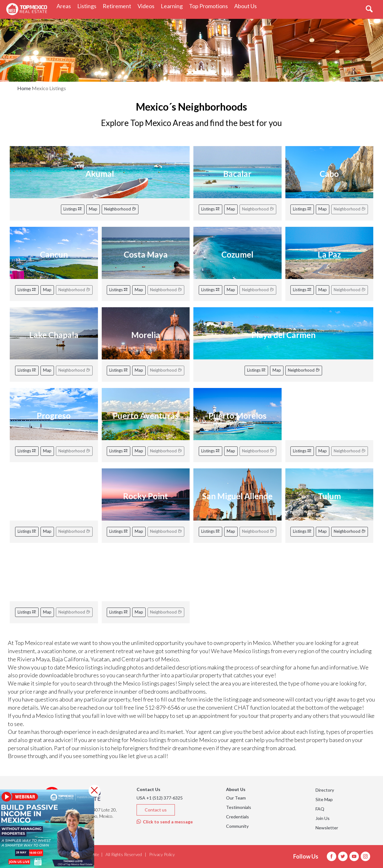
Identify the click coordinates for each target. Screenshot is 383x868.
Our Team (236, 798)
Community (237, 826)
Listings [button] (88, 6)
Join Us (323, 818)
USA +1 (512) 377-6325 (160, 798)
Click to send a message (165, 822)
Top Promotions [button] (210, 6)
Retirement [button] (119, 6)
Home (24, 88)
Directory (325, 790)
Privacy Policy (162, 854)
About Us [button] (247, 6)
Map (93, 209)
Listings (73, 209)
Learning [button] (173, 6)
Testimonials (239, 807)
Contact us (156, 810)
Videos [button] (148, 6)
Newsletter (327, 828)
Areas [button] (65, 6)
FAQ (320, 809)
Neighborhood (120, 209)
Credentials (237, 817)
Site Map (324, 799)
